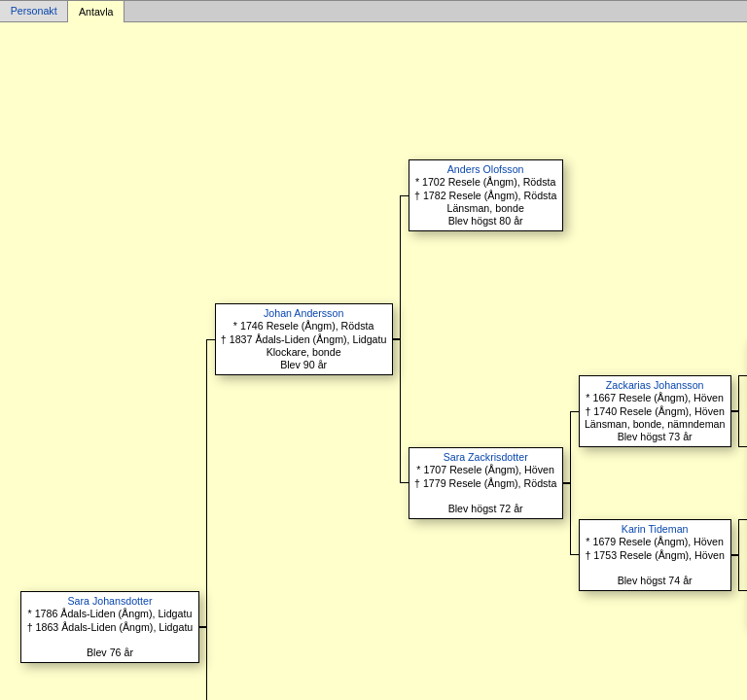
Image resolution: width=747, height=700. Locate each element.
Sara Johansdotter (109, 601)
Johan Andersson (303, 313)
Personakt (34, 12)
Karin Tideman (655, 529)
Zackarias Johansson (655, 385)
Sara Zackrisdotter (486, 457)
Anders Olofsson (486, 169)
